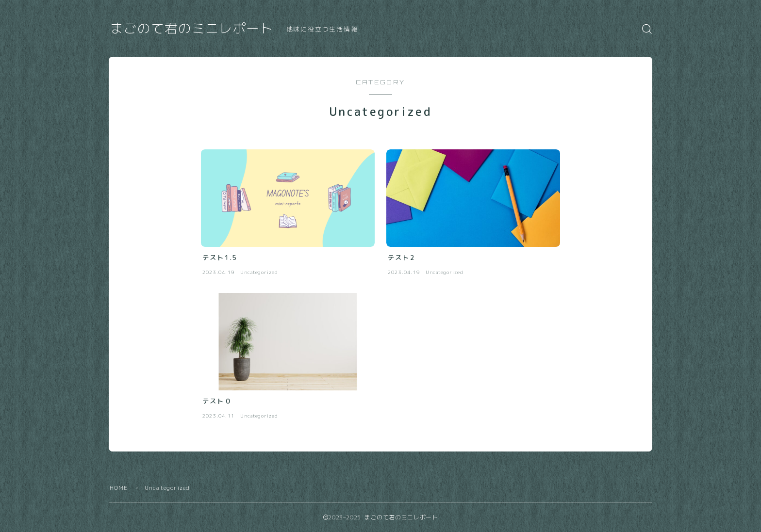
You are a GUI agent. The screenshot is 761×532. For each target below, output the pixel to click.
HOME (119, 488)
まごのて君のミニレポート (192, 29)
